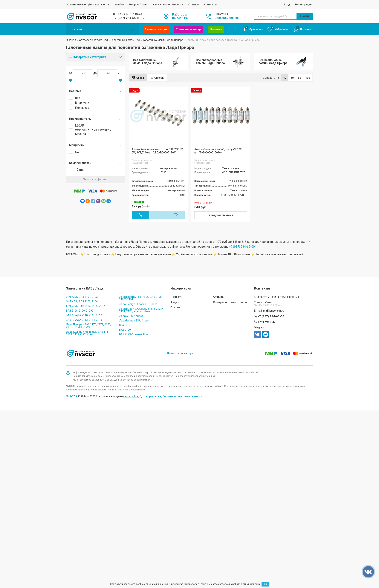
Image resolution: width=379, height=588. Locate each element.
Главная (71, 40)
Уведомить (221, 215)
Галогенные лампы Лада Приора (163, 40)
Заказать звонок (227, 18)
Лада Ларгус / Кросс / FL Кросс (138, 304)
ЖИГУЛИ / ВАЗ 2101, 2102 (82, 297)
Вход (287, 4)
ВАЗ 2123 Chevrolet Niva (134, 334)
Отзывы (194, 4)
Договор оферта (99, 4)
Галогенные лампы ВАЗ (125, 40)
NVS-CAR (72, 396)
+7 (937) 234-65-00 (127, 18)
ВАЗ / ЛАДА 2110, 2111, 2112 (84, 315)
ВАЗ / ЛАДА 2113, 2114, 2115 (84, 320)
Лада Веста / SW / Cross (134, 321)
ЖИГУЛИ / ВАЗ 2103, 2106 (82, 301)
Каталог (102, 29)
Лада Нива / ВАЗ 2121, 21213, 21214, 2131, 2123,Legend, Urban (142, 310)
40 (285, 78)
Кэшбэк (119, 4)
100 (308, 78)
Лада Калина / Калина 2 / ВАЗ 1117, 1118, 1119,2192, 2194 (88, 333)
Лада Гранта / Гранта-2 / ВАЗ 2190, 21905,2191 (141, 298)
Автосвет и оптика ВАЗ (93, 40)
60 (292, 78)
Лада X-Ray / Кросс (131, 316)
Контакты (210, 4)
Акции (175, 302)
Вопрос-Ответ (138, 4)
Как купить (160, 4)
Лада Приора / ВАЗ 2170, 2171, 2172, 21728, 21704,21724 (88, 326)
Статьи (175, 308)
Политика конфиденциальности (183, 396)
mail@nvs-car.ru (274, 311)
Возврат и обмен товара (230, 302)
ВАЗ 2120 (125, 330)
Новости (178, 4)
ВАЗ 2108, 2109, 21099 (80, 311)
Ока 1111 (125, 325)
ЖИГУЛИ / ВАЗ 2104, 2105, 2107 (85, 306)
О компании (75, 4)
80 (300, 78)
